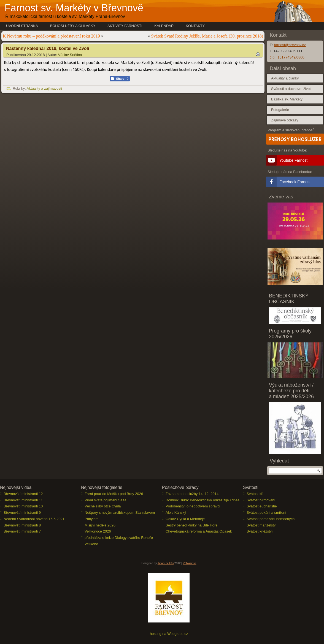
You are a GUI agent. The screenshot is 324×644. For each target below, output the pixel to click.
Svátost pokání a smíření (266, 513)
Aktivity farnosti (125, 26)
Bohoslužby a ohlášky (73, 26)
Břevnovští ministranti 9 (22, 513)
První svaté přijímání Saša (106, 500)
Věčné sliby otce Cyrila (103, 506)
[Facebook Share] (120, 79)
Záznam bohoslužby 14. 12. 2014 (192, 494)
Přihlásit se (190, 563)
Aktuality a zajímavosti (44, 88)
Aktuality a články (285, 78)
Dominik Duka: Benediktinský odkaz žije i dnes (202, 500)
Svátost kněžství (260, 531)
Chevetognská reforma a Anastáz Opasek (199, 531)
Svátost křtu (256, 494)
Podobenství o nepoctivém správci (193, 506)
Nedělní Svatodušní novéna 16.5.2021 (34, 519)
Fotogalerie (280, 110)
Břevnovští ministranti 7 (22, 531)
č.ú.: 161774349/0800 (287, 57)
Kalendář (164, 26)
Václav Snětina (70, 55)
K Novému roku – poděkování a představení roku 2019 (51, 36)
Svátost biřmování (261, 500)
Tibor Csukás (166, 563)
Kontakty (195, 26)
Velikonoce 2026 (98, 531)
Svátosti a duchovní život (291, 89)
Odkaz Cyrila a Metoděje (185, 519)
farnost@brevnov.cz (290, 45)
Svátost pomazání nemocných (271, 519)
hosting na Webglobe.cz (169, 634)
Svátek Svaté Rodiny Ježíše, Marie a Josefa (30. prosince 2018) (207, 36)
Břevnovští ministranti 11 (23, 500)
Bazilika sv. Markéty (287, 99)
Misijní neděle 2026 (100, 525)
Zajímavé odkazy (285, 120)
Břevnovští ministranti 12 (23, 494)
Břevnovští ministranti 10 (23, 506)
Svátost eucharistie (262, 506)
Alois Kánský (176, 513)
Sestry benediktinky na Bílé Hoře (192, 525)
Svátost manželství (262, 525)
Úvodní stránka (22, 26)
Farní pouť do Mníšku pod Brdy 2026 (114, 494)
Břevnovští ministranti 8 (22, 525)
